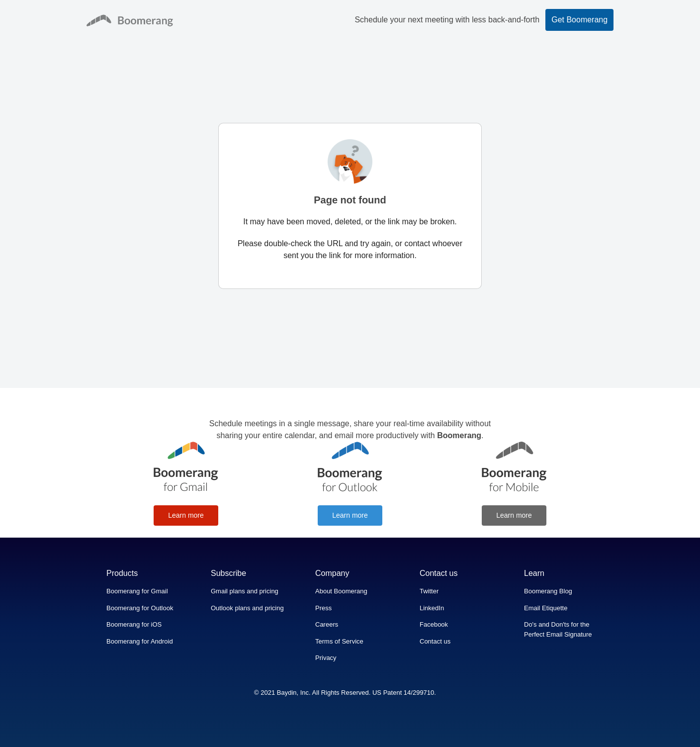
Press (323, 608)
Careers (327, 624)
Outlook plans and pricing (247, 608)
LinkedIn (432, 608)
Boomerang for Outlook (140, 608)
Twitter (429, 591)
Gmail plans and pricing (245, 591)
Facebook (434, 624)
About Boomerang (341, 591)
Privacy (326, 658)
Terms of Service (339, 641)
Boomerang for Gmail (137, 591)
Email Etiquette (546, 608)
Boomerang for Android (140, 641)
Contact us (435, 641)
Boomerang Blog (548, 591)
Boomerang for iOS (134, 624)
